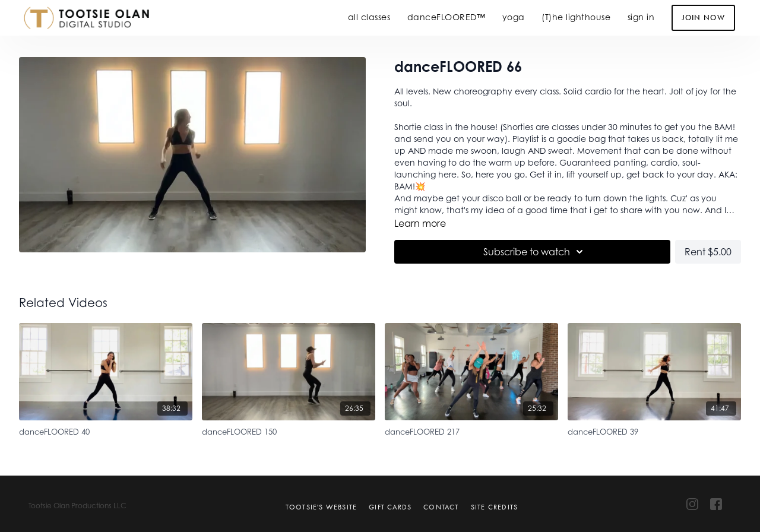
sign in (641, 17)
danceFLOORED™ (446, 17)
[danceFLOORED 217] (471, 430)
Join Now (703, 18)
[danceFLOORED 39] (654, 430)
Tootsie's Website (321, 507)
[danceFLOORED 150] (289, 430)
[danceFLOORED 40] (106, 430)
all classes (369, 17)
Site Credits (494, 507)
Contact (441, 507)
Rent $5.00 (708, 252)
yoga (514, 17)
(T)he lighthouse (576, 17)
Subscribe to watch (535, 252)
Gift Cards (390, 507)
